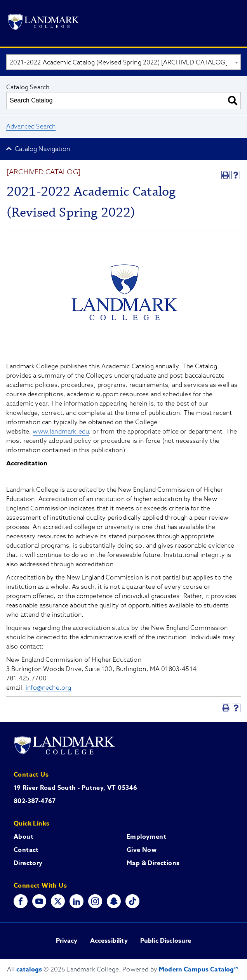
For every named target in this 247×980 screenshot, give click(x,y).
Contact (26, 850)
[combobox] (124, 62)
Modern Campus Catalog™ (198, 970)
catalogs (29, 970)
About (23, 837)
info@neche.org (48, 688)
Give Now (142, 850)
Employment (146, 837)
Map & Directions (153, 863)
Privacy (67, 941)
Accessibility (109, 941)
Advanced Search (31, 127)
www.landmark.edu (61, 432)
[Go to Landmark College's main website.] (43, 23)
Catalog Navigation (42, 149)
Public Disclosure (166, 941)
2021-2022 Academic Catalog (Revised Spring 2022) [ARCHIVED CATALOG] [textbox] (119, 62)
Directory (28, 863)
